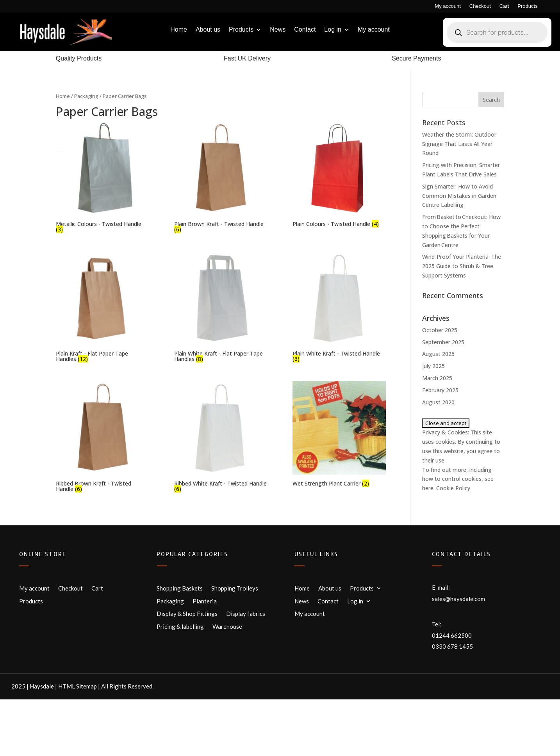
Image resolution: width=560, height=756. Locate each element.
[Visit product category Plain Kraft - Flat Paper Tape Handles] (103, 308)
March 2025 (437, 378)
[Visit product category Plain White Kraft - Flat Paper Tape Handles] (221, 308)
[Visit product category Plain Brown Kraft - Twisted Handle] (221, 178)
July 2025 (433, 366)
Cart (504, 6)
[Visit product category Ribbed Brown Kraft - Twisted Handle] (103, 438)
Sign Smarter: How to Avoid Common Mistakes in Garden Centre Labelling (459, 196)
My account (448, 6)
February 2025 (440, 390)
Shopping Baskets (180, 588)
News (278, 30)
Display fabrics (246, 614)
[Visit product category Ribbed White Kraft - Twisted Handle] (221, 438)
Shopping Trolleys (235, 588)
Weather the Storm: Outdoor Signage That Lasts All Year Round (459, 144)
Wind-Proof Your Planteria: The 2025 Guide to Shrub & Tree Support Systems (462, 266)
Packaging (86, 96)
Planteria (205, 601)
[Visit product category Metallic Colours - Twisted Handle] (103, 178)
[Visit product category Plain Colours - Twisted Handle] (339, 175)
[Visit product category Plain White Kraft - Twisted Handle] (339, 308)
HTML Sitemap (78, 686)
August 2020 (438, 402)
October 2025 (440, 330)
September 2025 (443, 342)
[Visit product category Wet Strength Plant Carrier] (339, 435)
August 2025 (438, 354)
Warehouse (227, 626)
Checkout (480, 6)
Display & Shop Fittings (187, 614)
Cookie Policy (453, 488)
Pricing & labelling (180, 626)
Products (527, 6)
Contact (305, 30)
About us (208, 30)
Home (179, 30)
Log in (333, 30)
